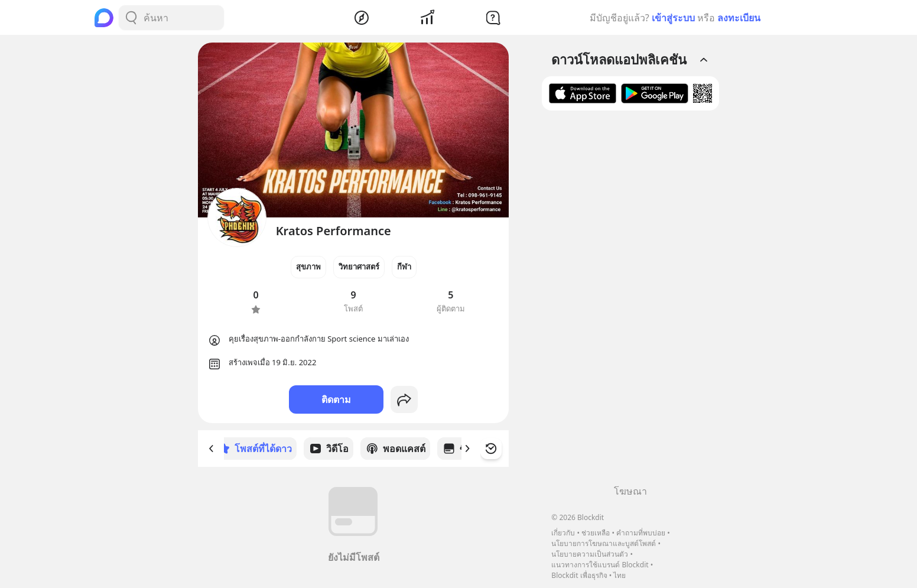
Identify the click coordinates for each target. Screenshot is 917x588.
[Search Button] (131, 18)
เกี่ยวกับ (563, 533)
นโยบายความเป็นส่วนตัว (590, 554)
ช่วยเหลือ (596, 533)
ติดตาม (336, 399)
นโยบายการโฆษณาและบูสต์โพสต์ (604, 543)
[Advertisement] (630, 302)
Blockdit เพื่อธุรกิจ (579, 575)
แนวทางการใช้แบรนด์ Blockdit (600, 565)
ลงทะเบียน (739, 18)
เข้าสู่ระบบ (673, 18)
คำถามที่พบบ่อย (641, 533)
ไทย (620, 575)
